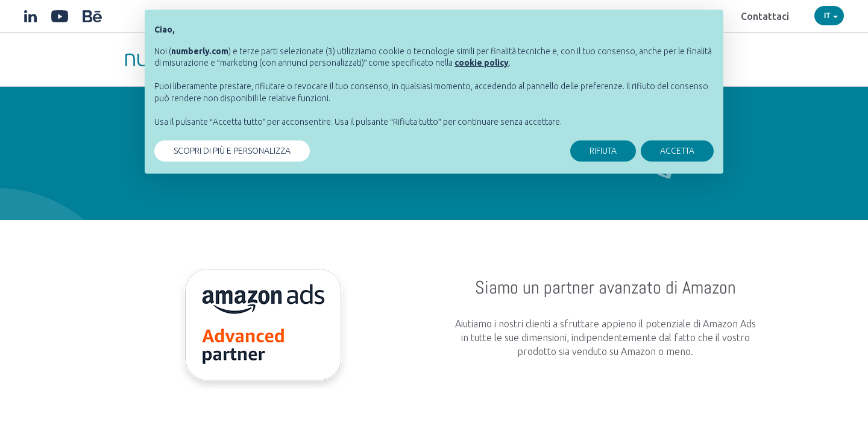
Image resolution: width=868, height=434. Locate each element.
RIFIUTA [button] (603, 151)
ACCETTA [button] (677, 151)
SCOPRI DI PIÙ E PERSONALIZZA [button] (232, 151)
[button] (482, 63)
